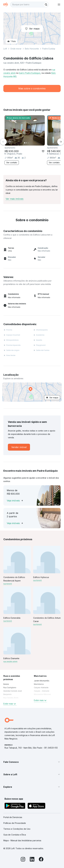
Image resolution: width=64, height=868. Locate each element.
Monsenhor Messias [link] (42, 694)
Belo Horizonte (32, 49)
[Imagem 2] (27, 143)
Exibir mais (10, 704)
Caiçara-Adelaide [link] (41, 688)
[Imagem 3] (29, 143)
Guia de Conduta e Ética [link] (15, 835)
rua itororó (8, 584)
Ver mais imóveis (15, 199)
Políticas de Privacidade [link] (15, 823)
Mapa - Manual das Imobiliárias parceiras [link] (22, 840)
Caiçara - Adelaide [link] (42, 691)
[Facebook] (41, 860)
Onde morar (16, 49)
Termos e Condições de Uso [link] (17, 829)
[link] (19, 447)
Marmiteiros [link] (39, 684)
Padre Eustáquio (50, 49)
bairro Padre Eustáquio (30, 73)
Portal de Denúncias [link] (13, 817)
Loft (5, 49)
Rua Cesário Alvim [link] (11, 698)
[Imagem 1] (25, 143)
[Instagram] (23, 860)
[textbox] (30, 5)
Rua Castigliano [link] (10, 688)
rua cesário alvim (10, 661)
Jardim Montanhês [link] (42, 681)
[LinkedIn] (32, 860)
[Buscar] (46, 5)
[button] (32, 392)
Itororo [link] (6, 684)
